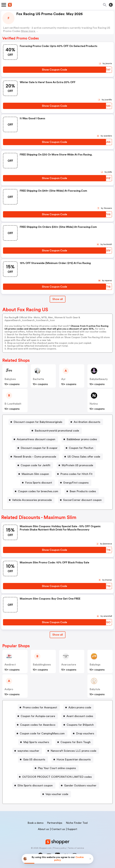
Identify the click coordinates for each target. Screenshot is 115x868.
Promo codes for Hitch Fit (76, 474)
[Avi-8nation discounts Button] (86, 422)
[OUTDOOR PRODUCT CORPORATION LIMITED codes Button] (56, 777)
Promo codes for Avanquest (40, 707)
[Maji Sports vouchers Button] (35, 742)
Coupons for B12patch (80, 725)
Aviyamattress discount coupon (36, 439)
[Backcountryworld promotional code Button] (56, 431)
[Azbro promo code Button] (79, 707)
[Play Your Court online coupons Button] (56, 768)
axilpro (9, 689)
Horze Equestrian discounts (74, 759)
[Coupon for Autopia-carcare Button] (37, 716)
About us (43, 829)
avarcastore (69, 665)
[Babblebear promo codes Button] (81, 439)
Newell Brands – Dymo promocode (35, 457)
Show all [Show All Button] (58, 299)
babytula (95, 689)
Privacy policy (60, 848)
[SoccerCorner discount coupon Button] (81, 500)
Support (72, 829)
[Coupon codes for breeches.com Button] (37, 491)
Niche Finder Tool (77, 823)
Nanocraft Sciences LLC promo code (73, 751)
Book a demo (35, 823)
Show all (58, 635)
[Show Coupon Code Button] (55, 70)
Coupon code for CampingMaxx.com (42, 733)
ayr (63, 379)
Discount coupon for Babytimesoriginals (38, 422)
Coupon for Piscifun (81, 448)
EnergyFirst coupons (76, 483)
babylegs (95, 665)
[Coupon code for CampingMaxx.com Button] (41, 733)
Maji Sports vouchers (36, 742)
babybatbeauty (99, 379)
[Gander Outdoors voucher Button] (79, 785)
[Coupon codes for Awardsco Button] (36, 725)
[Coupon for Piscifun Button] (80, 448)
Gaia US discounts (34, 759)
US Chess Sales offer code (84, 457)
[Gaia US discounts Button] (33, 759)
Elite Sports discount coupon (35, 785)
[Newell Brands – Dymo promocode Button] (34, 457)
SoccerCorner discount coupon (82, 500)
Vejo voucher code (57, 794)
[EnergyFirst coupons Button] (75, 483)
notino (94, 404)
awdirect (10, 665)
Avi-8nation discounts (87, 422)
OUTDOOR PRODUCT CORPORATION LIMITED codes (57, 777)
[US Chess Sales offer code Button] (83, 457)
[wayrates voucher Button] (27, 751)
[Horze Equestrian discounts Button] (72, 759)
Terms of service (76, 848)
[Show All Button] (58, 635)
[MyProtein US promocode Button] (76, 465)
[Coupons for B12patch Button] (79, 725)
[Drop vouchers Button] (84, 733)
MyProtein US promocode (77, 465)
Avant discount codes (80, 716)
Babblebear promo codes (82, 439)
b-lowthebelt (13, 404)
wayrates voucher (28, 751)
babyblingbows (42, 665)
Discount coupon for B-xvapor (39, 448)
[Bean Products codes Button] (82, 491)
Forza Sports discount (39, 483)
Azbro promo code (80, 707)
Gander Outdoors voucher (80, 785)
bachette (38, 379)
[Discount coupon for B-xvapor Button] (38, 448)
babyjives (10, 379)
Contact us (58, 829)
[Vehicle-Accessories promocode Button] (31, 500)
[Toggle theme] (111, 5)
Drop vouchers (85, 733)
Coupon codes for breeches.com (38, 491)
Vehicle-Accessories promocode (32, 500)
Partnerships (55, 823)
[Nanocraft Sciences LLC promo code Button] (72, 751)
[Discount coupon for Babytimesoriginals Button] (37, 422)
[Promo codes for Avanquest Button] (39, 707)
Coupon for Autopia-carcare (38, 716)
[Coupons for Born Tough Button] (74, 742)
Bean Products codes (83, 491)
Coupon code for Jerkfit (35, 465)
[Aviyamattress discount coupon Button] (35, 439)
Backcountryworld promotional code (57, 431)
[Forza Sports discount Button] (37, 483)
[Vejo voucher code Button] (56, 794)
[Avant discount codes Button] (79, 716)
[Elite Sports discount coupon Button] (34, 785)
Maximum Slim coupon (35, 474)
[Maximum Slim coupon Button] (34, 474)
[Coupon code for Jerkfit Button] (34, 465)
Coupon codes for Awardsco (38, 725)
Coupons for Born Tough (76, 742)
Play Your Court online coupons (57, 768)
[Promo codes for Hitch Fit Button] (75, 474)
